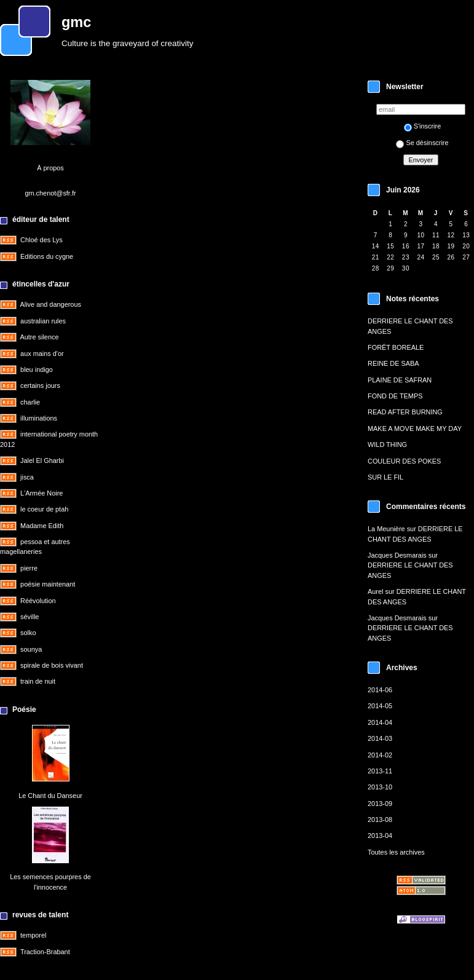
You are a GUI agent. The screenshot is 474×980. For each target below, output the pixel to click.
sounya (31, 649)
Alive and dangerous (50, 304)
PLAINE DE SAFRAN (400, 380)
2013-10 (380, 787)
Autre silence (39, 337)
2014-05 (380, 706)
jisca (27, 477)
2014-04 (380, 722)
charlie (30, 402)
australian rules (43, 321)
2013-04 (380, 836)
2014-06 (380, 690)
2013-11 (380, 771)
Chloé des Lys (41, 240)
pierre (29, 568)
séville (30, 617)
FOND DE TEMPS (395, 396)
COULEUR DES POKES (404, 461)
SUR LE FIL (385, 477)
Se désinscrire (422, 143)
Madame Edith (42, 526)
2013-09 (380, 804)
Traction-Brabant (45, 952)
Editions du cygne (47, 256)
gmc (76, 22)
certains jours (40, 385)
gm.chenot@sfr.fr (50, 193)
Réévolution (38, 601)
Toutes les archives (396, 852)
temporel (33, 935)
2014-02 (380, 755)
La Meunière (386, 529)
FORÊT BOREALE (396, 347)
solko (28, 633)
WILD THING (387, 445)
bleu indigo (37, 369)
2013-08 (380, 820)
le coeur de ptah (44, 509)
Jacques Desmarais (397, 555)
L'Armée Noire (41, 493)
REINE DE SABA (393, 363)
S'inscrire (423, 126)
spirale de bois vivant (52, 665)
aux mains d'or (42, 354)
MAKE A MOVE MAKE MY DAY (415, 429)
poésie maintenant (48, 584)
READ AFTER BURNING (405, 412)
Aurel (375, 591)
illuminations (39, 418)
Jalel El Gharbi (42, 460)
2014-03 (380, 738)
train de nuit (38, 681)
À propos (50, 168)
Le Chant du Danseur (50, 796)
